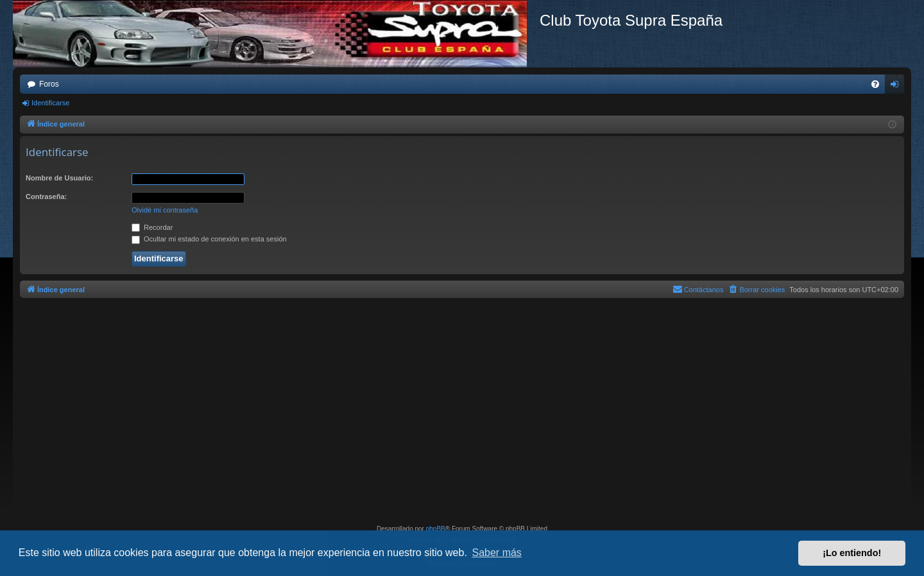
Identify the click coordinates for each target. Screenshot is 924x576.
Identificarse (50, 103)
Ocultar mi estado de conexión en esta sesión (209, 239)
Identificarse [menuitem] (897, 87)
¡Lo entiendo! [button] (852, 553)
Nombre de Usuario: (59, 178)
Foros (49, 84)
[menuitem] (875, 84)
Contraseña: (46, 196)
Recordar (152, 227)
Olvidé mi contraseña (165, 210)
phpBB (436, 529)
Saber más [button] (497, 553)
